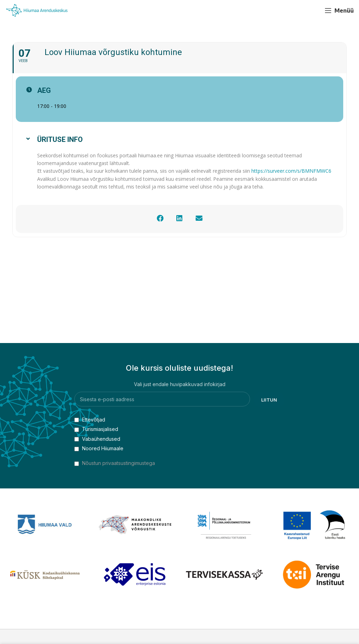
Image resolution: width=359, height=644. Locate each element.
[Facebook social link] (300, 11)
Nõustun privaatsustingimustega (118, 463)
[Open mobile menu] (339, 11)
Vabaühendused (97, 439)
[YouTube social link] (312, 11)
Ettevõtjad (90, 420)
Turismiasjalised (96, 429)
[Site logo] (37, 10)
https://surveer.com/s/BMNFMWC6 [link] (291, 171)
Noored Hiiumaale (99, 448)
